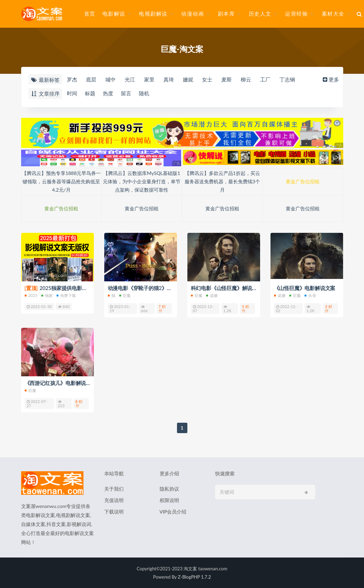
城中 (110, 79)
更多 (330, 79)
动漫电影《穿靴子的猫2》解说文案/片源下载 (159, 288)
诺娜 (212, 295)
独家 (47, 295)
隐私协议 (169, 489)
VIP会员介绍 (173, 512)
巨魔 (125, 295)
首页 (90, 14)
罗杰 (72, 79)
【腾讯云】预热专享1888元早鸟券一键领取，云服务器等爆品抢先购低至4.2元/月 (61, 181)
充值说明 (114, 500)
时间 (72, 93)
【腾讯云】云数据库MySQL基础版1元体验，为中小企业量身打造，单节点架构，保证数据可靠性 (142, 181)
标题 (90, 93)
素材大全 (333, 14)
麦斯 (227, 79)
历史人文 (260, 14)
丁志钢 (287, 79)
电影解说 (114, 14)
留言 (126, 93)
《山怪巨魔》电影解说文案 (305, 288)
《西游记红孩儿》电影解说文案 (60, 383)
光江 (130, 79)
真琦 (169, 79)
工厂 (265, 79)
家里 (149, 79)
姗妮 (188, 79)
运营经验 (296, 14)
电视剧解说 (153, 14)
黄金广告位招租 (303, 181)
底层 (91, 79)
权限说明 (169, 500)
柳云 (246, 79)
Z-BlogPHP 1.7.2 (194, 577)
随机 (144, 93)
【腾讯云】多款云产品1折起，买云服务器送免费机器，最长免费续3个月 (222, 181)
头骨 (310, 295)
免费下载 (66, 295)
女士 (207, 79)
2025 (31, 295)
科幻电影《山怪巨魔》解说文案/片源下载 (238, 288)
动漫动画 (193, 14)
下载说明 (114, 512)
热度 (108, 93)
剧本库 (227, 14)
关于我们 (114, 489)
